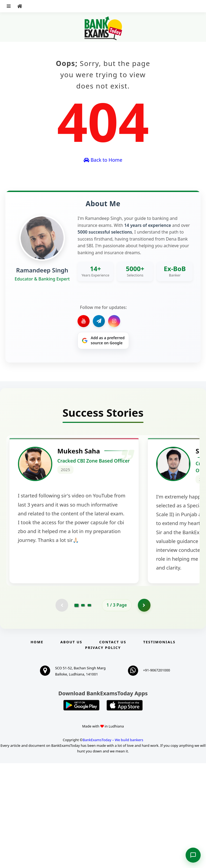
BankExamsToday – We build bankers (113, 845)
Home (37, 747)
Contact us (113, 747)
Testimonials (159, 747)
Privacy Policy (103, 752)
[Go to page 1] (77, 710)
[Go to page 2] (83, 710)
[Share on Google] (103, 341)
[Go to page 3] (89, 710)
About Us (71, 747)
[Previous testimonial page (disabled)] (61, 710)
